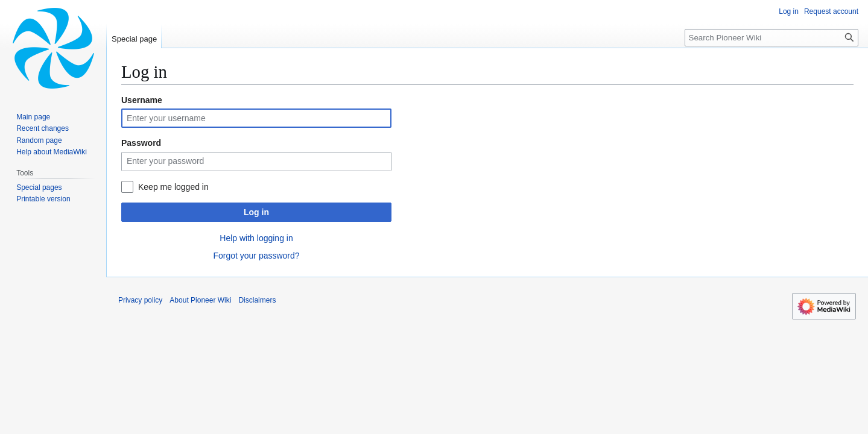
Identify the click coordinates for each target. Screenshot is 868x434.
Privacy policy (140, 300)
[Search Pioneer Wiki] (771, 38)
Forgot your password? (256, 256)
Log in (256, 212)
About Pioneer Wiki (200, 300)
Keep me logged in (173, 187)
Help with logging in (256, 238)
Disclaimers (257, 300)
